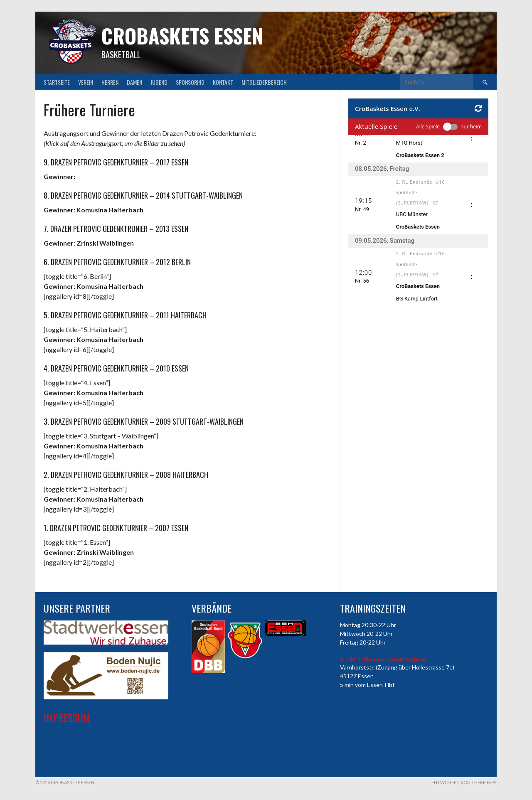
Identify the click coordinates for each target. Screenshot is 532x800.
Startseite (57, 82)
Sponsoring (190, 82)
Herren (110, 82)
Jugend (159, 82)
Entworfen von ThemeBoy (464, 782)
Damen (134, 82)
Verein (86, 82)
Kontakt (223, 82)
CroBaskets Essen (182, 36)
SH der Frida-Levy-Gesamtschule (383, 658)
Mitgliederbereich (264, 82)
